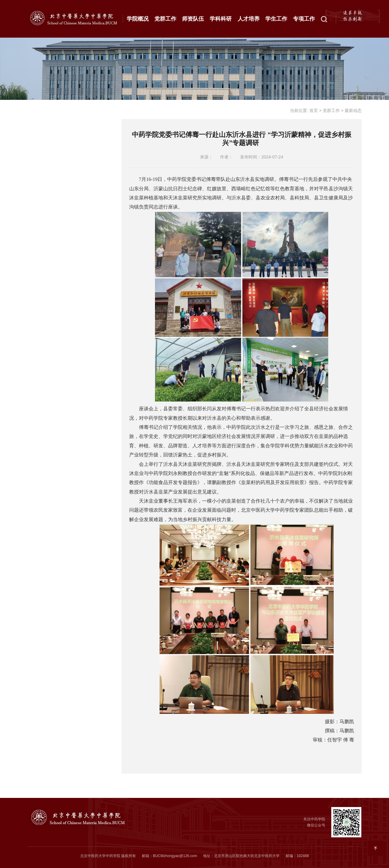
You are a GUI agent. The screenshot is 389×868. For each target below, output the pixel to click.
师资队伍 (193, 19)
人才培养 (249, 19)
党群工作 (165, 19)
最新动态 (46, 148)
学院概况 (138, 19)
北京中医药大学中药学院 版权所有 (108, 856)
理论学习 (46, 168)
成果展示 (46, 187)
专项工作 (304, 19)
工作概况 (46, 108)
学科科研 (221, 19)
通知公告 (46, 128)
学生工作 (276, 19)
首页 (314, 110)
